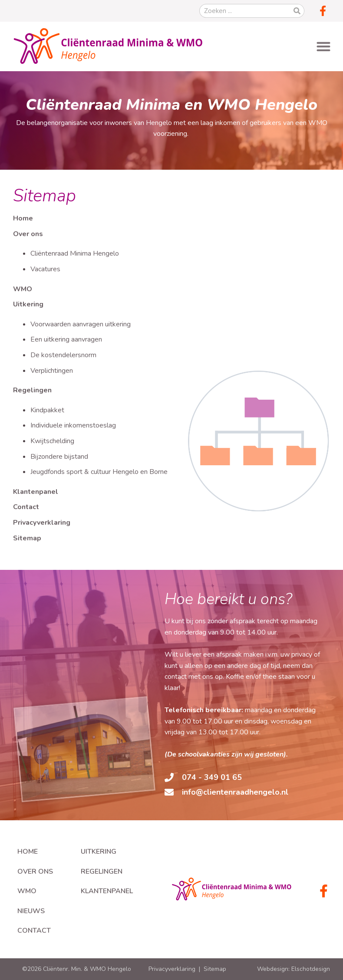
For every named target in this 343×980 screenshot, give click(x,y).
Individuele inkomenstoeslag (73, 425)
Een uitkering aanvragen (66, 339)
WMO (23, 289)
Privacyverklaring (42, 523)
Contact (26, 507)
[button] (323, 46)
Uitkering (28, 304)
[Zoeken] (297, 11)
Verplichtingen (52, 371)
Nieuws (31, 911)
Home (23, 218)
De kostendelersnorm (63, 355)
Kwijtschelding (52, 441)
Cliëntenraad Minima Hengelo (75, 253)
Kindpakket (47, 410)
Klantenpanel (36, 492)
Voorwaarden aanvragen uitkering (81, 324)
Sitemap (27, 538)
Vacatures (45, 269)
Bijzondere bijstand (59, 457)
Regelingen (32, 390)
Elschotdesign (311, 969)
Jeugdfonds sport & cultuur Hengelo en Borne (99, 472)
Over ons (28, 234)
